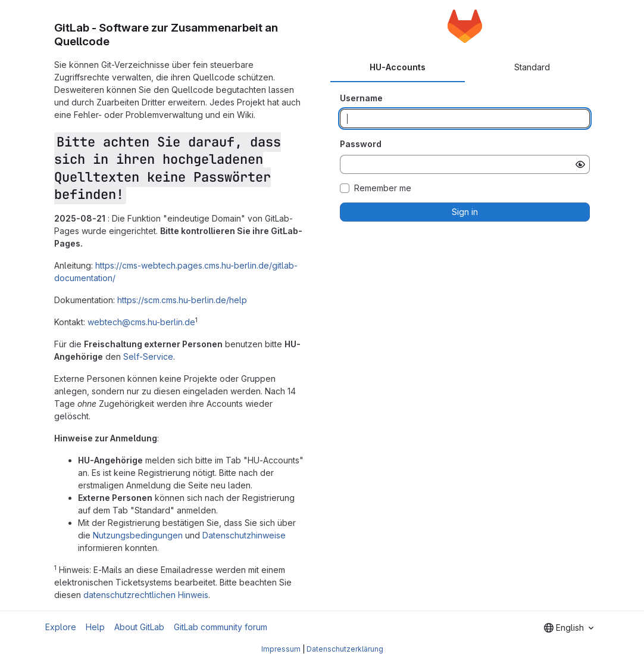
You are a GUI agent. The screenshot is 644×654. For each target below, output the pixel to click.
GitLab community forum (221, 627)
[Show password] (580, 164)
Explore (61, 627)
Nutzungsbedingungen (138, 535)
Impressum (281, 649)
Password (361, 144)
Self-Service (148, 356)
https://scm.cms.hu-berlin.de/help (182, 300)
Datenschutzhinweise (244, 535)
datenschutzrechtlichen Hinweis (146, 595)
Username (361, 98)
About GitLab (139, 627)
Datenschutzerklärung (345, 649)
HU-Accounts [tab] (398, 67)
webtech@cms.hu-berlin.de (141, 322)
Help (95, 627)
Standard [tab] (532, 67)
